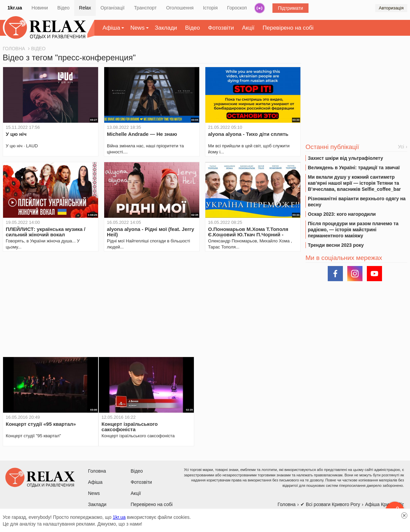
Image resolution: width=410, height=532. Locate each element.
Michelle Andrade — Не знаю (142, 134)
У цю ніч (16, 134)
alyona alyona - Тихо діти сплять (248, 134)
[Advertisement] (152, 304)
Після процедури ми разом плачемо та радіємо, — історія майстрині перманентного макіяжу (353, 230)
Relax (85, 8)
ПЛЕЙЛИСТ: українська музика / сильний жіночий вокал (46, 232)
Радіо (260, 8)
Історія (210, 8)
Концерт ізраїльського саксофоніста (130, 427)
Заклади (166, 28)
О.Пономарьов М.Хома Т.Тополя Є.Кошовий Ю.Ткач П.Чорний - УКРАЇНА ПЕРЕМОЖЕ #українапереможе (248, 237)
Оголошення (180, 8)
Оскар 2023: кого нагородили (342, 214)
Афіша (111, 28)
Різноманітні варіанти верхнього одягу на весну (357, 202)
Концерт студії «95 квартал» (41, 424)
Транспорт (145, 8)
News (137, 28)
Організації (112, 8)
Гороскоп (237, 8)
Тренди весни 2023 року (336, 245)
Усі (401, 147)
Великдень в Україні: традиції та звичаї (354, 168)
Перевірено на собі (288, 28)
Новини (40, 8)
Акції (248, 28)
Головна (97, 471)
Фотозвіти (221, 28)
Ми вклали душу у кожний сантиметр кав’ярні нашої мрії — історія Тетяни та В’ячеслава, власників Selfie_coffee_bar (354, 183)
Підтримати (290, 8)
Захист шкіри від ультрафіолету (345, 158)
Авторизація (391, 8)
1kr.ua (15, 8)
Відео (63, 8)
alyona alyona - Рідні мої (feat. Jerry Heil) (151, 232)
